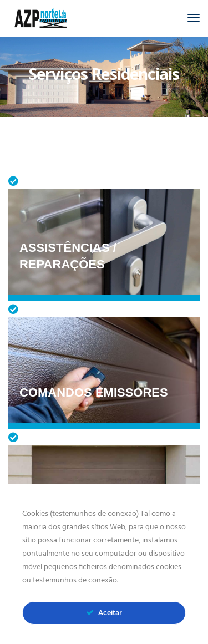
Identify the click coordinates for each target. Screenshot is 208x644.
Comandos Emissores (94, 392)
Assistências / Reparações (68, 256)
